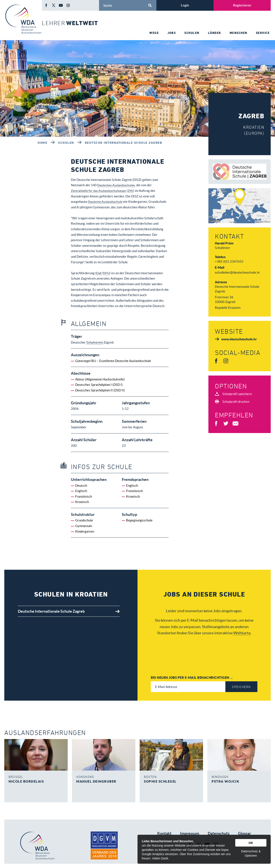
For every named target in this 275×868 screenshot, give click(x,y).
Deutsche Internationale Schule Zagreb (124, 143)
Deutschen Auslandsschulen (117, 185)
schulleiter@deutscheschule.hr (237, 272)
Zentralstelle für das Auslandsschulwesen (100, 191)
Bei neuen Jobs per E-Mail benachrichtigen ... (192, 677)
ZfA (134, 191)
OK (251, 843)
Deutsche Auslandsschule (106, 202)
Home (42, 143)
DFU (107, 273)
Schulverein (95, 342)
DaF (99, 273)
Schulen (66, 143)
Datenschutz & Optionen (251, 853)
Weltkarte (242, 633)
